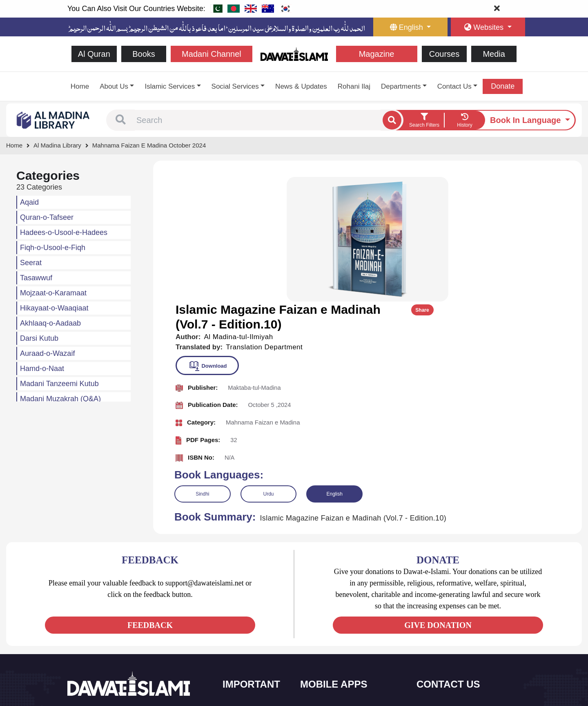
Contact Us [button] (454, 86)
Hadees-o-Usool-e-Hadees (64, 232)
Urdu (268, 368)
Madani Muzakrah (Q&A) (60, 399)
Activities (243, 654)
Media (494, 54)
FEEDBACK (150, 499)
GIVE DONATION (438, 499)
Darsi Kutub (39, 338)
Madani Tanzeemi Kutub (59, 384)
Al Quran (94, 54)
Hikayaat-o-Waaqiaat (54, 308)
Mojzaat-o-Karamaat (53, 293)
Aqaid (29, 202)
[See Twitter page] (90, 624)
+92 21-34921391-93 (455, 586)
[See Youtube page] (104, 624)
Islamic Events (250, 620)
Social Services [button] (235, 86)
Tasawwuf (36, 278)
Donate (503, 86)
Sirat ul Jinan (326, 585)
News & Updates (301, 86)
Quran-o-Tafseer (47, 217)
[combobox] (258, 120)
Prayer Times (326, 620)
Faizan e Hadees (330, 637)
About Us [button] (114, 86)
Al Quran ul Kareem (334, 602)
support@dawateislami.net (462, 621)
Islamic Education (254, 671)
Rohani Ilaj (354, 86)
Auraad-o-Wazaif (47, 353)
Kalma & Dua (326, 671)
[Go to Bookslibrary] (53, 120)
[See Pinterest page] (134, 624)
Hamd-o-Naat (42, 369)
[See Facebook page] (75, 624)
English (334, 368)
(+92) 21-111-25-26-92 (458, 604)
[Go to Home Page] (294, 53)
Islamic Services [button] (170, 86)
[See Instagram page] (119, 624)
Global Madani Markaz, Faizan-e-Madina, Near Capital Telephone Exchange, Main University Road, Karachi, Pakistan (470, 656)
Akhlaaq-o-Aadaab (50, 323)
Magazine (377, 54)
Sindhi (202, 368)
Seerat (31, 263)
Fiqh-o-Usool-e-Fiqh (53, 248)
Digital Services (329, 654)
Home (80, 86)
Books (144, 54)
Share (554, 185)
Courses (444, 54)
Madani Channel (212, 54)
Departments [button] (401, 86)
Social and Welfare (255, 585)
